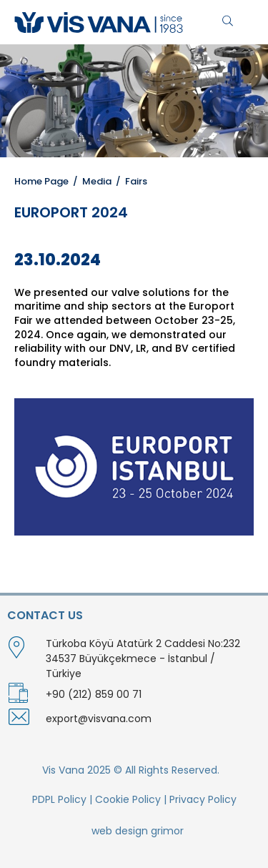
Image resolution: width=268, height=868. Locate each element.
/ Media (90, 181)
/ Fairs (129, 181)
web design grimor (138, 831)
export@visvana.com (99, 719)
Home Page (41, 181)
